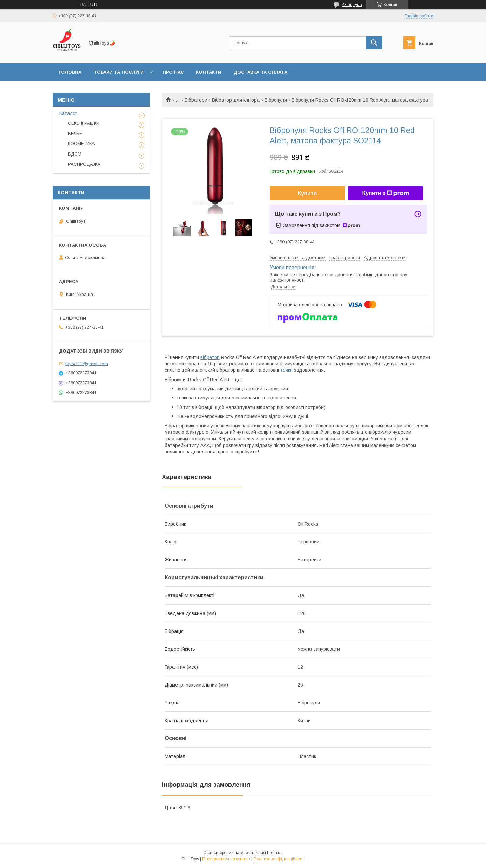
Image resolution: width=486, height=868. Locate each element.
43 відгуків (352, 5)
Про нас (173, 72)
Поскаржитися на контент (226, 859)
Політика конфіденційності (279, 859)
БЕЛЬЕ (75, 133)
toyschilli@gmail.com (87, 363)
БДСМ (75, 154)
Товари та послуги (119, 72)
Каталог (68, 113)
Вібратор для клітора (236, 100)
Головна (70, 72)
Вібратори (196, 100)
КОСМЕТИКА (81, 144)
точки (287, 370)
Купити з (385, 193)
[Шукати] (374, 43)
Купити (307, 193)
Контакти (209, 72)
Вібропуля (276, 100)
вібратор (210, 357)
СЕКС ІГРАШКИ (84, 123)
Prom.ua (275, 853)
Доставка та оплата (260, 72)
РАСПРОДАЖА (84, 164)
